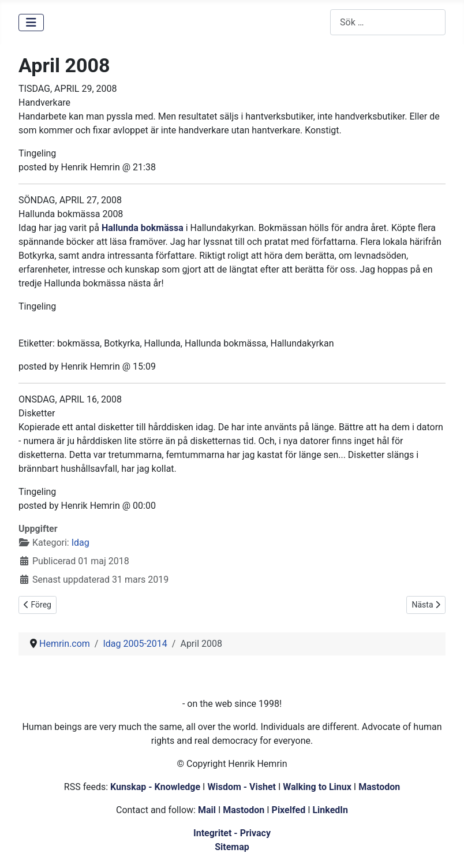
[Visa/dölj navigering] (31, 23)
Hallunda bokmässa (143, 228)
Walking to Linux (318, 787)
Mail (207, 810)
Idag (81, 543)
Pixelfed (289, 810)
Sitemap (232, 847)
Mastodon (379, 787)
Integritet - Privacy (232, 833)
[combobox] (388, 22)
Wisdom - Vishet (242, 787)
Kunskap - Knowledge (155, 787)
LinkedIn (330, 810)
